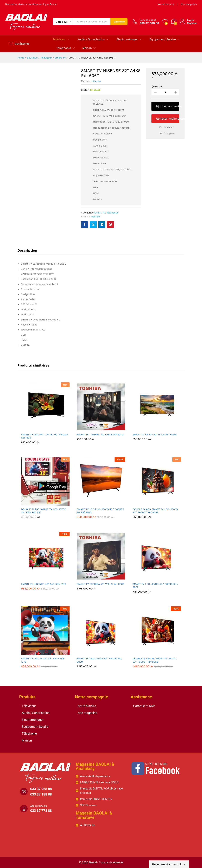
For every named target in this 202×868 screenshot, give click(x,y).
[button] (167, 133)
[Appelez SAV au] (24, 809)
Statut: (85, 90)
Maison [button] (87, 48)
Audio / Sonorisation (36, 713)
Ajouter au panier (168, 106)
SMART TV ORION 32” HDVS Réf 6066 (154, 435)
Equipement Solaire (35, 727)
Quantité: (157, 86)
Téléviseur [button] (59, 39)
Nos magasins (189, 4)
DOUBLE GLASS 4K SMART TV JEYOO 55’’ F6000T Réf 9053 (154, 660)
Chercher (119, 22)
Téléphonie (29, 733)
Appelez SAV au (38, 806)
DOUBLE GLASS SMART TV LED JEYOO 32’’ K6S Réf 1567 (44, 511)
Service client (148, 20)
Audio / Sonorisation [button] (91, 39)
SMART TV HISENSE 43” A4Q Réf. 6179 (44, 584)
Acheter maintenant (168, 118)
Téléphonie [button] (64, 48)
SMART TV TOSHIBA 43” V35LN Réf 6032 (100, 584)
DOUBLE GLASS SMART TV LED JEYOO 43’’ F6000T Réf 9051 (155, 511)
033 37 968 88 (41, 789)
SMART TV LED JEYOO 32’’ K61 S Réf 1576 (43, 660)
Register (192, 23)
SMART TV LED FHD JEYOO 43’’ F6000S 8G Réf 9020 (100, 511)
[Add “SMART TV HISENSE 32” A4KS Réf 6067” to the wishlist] (165, 128)
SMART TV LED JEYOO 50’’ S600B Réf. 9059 (99, 660)
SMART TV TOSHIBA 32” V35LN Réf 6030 (100, 435)
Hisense (96, 81)
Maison (27, 740)
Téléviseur (112, 213)
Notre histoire (166, 4)
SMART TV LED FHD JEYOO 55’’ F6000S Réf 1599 (45, 436)
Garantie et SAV (144, 706)
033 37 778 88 (41, 811)
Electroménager (33, 720)
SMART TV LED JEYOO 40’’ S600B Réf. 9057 (155, 586)
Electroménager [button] (127, 39)
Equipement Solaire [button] (163, 39)
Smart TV (100, 213)
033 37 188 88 (41, 794)
